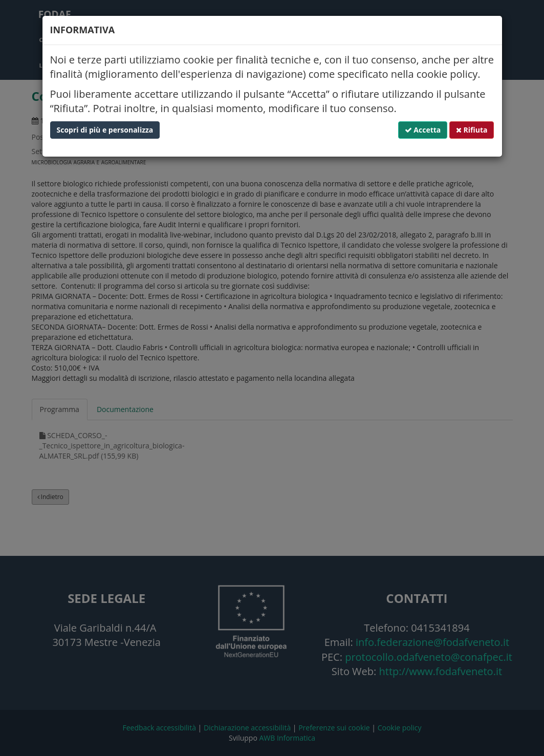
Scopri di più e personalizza (105, 130)
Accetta (423, 130)
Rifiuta (472, 130)
